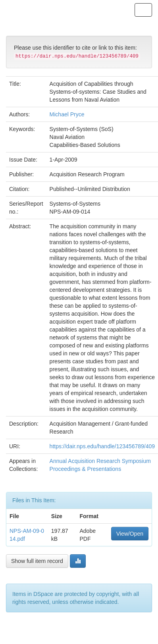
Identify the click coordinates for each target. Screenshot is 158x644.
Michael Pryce (67, 114)
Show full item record (37, 561)
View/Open (130, 534)
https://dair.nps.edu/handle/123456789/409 (102, 446)
